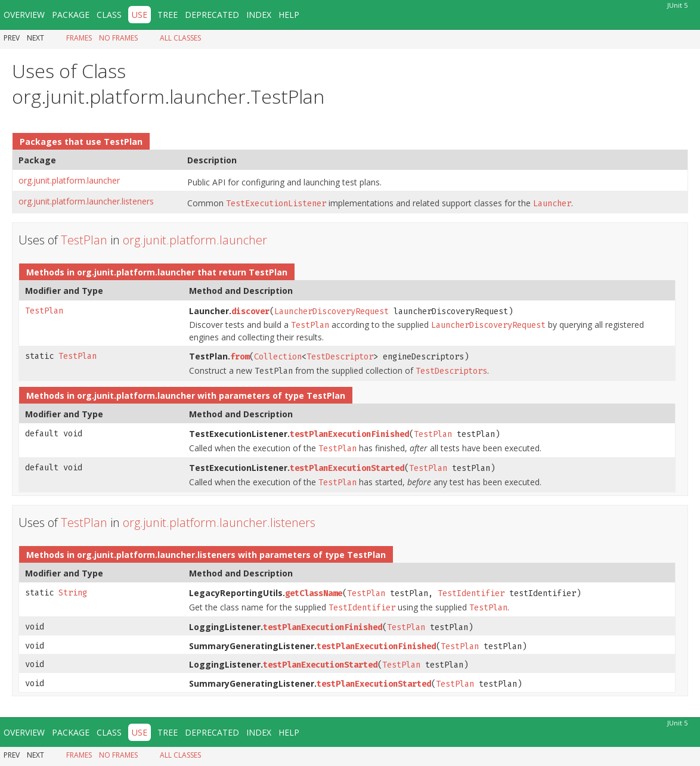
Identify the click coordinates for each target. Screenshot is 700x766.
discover (250, 311)
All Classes (180, 38)
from (240, 357)
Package (71, 15)
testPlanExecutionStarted (347, 468)
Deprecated (212, 15)
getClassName (314, 593)
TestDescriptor (340, 357)
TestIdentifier (471, 593)
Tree (168, 15)
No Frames (118, 38)
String (73, 593)
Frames (79, 38)
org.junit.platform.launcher (69, 180)
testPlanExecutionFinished (349, 434)
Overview (24, 15)
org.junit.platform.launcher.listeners (86, 201)
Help (289, 15)
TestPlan (123, 142)
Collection (278, 357)
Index (259, 15)
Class (109, 15)
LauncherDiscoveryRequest (332, 311)
